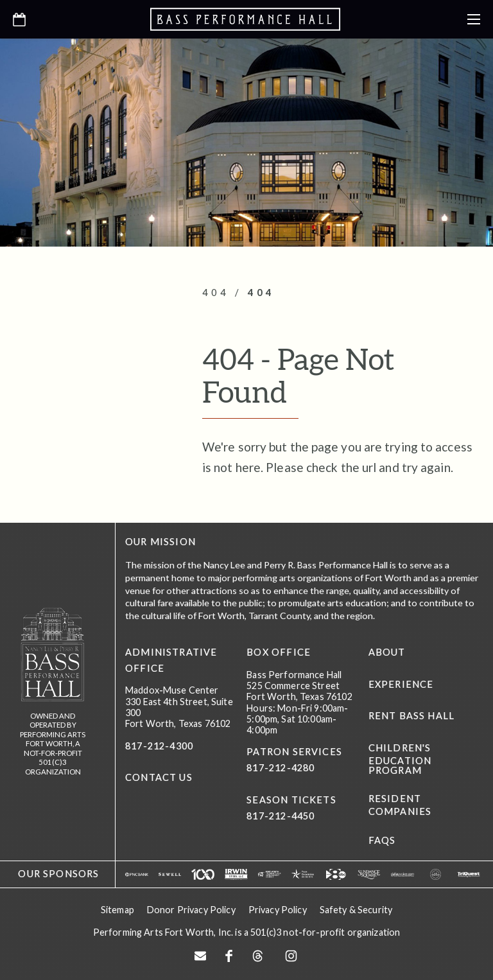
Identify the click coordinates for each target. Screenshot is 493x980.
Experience (401, 684)
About (387, 652)
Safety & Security (356, 910)
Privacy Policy (278, 910)
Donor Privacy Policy (191, 910)
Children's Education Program (400, 759)
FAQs (382, 840)
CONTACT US (159, 777)
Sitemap (117, 910)
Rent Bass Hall (411, 716)
